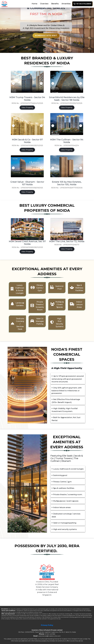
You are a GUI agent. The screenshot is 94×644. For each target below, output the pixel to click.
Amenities (66, 4)
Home (34, 4)
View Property (27, 107)
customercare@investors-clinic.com (49, 636)
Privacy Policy (47, 625)
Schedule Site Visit (46, 36)
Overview (44, 4)
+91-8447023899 (82, 4)
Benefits (55, 4)
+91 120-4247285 (50, 634)
